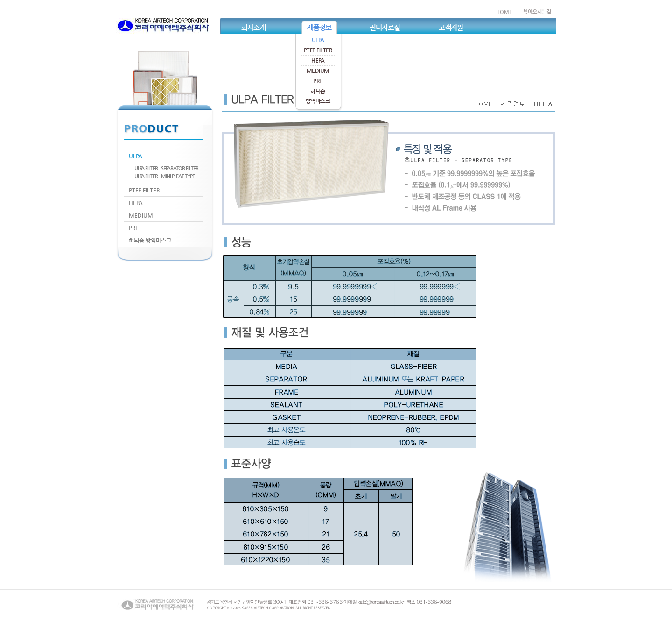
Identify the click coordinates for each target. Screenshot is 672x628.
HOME (504, 12)
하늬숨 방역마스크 (150, 240)
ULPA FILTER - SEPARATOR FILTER (166, 168)
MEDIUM (318, 71)
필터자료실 (385, 27)
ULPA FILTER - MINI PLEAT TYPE (164, 176)
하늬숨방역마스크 (318, 96)
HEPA (318, 60)
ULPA (318, 40)
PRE (318, 81)
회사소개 (253, 27)
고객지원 (451, 27)
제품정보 (319, 27)
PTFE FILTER (318, 50)
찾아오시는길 (537, 12)
